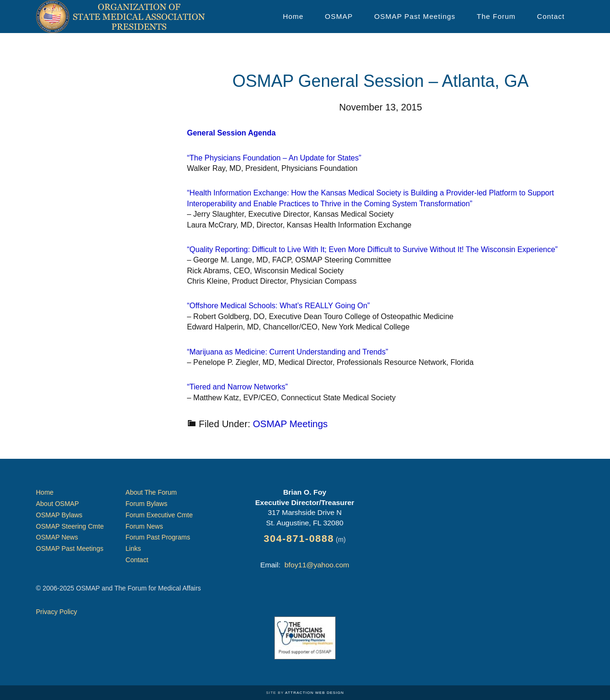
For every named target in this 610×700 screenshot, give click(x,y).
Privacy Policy (56, 612)
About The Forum (151, 492)
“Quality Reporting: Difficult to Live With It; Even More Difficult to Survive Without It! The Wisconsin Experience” (372, 249)
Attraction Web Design (315, 693)
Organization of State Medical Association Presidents (121, 17)
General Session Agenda (231, 133)
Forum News (144, 526)
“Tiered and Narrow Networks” (237, 387)
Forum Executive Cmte (159, 515)
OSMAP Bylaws (59, 515)
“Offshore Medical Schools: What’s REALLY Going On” (278, 306)
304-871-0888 (299, 538)
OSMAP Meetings (291, 424)
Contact (137, 560)
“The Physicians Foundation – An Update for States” (274, 158)
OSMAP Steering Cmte (70, 526)
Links (133, 548)
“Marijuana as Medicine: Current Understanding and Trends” (288, 352)
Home (45, 492)
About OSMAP (57, 504)
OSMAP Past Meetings (70, 548)
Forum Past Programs (158, 537)
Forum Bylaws (147, 504)
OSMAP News (57, 537)
